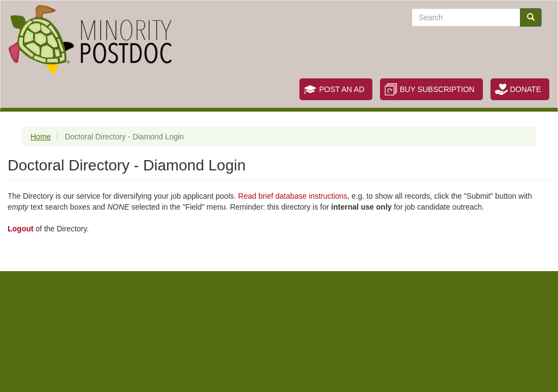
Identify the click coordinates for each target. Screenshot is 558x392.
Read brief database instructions (293, 196)
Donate (526, 89)
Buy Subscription (437, 89)
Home (41, 137)
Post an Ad (342, 89)
